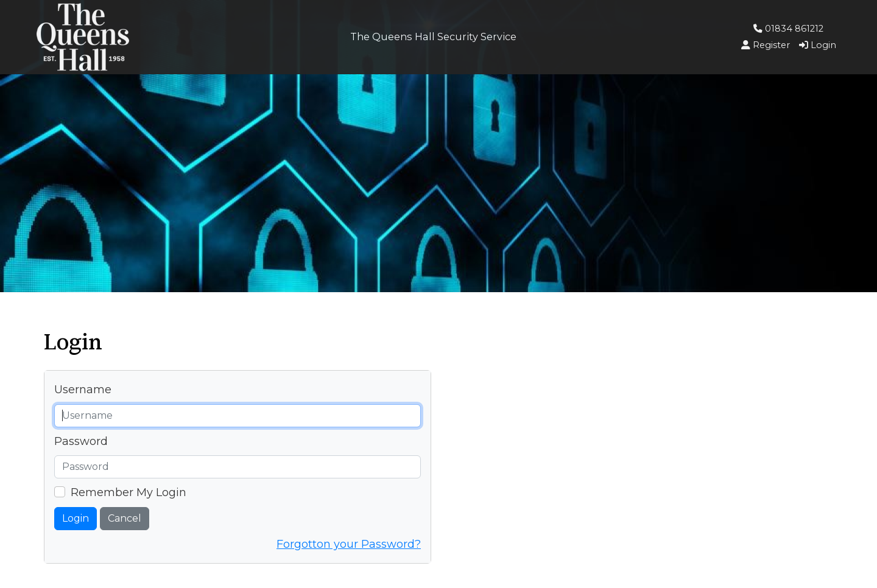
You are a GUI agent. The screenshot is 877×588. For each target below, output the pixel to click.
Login (76, 518)
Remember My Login (129, 492)
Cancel (125, 518)
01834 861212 (788, 29)
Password (81, 441)
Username (83, 390)
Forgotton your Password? (349, 544)
